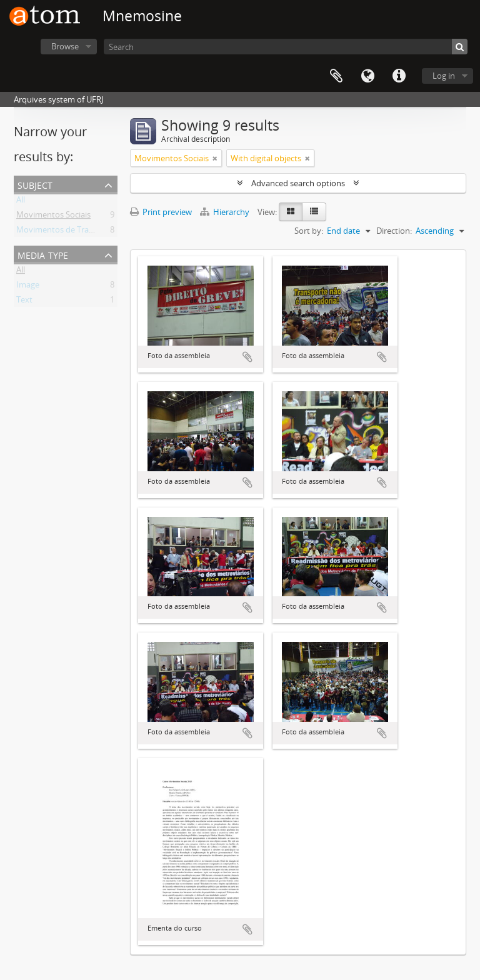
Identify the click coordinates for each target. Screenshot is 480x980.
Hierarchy (226, 212)
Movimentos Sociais (53, 217)
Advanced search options (298, 183)
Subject (35, 184)
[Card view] (291, 212)
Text (24, 302)
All (21, 202)
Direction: (394, 231)
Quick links (399, 76)
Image (28, 287)
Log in (444, 76)
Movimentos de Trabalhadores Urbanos (90, 232)
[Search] (286, 47)
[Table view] (314, 212)
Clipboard (336, 76)
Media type (43, 254)
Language (367, 76)
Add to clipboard (247, 357)
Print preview (161, 212)
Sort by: (309, 231)
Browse (65, 46)
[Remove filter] (215, 158)
